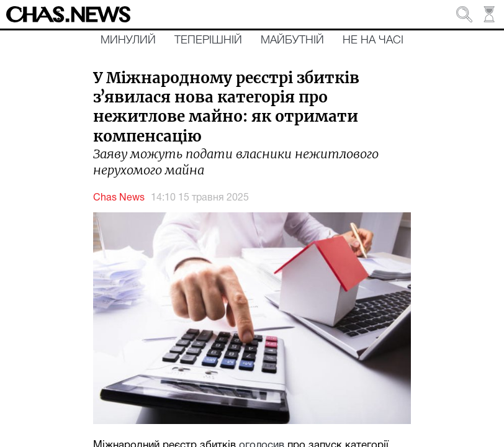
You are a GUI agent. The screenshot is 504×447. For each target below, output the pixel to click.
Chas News (119, 198)
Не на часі (373, 40)
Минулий (128, 40)
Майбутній (292, 40)
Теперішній (208, 40)
